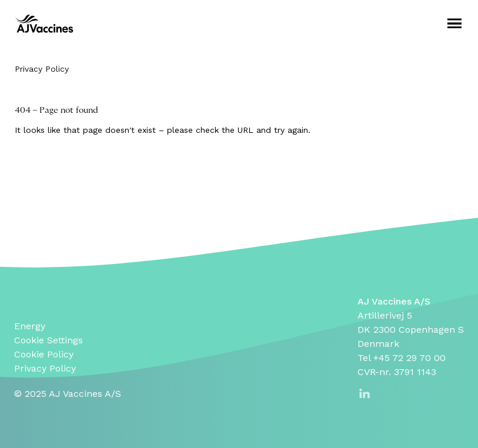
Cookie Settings (49, 340)
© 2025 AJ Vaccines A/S (68, 394)
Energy (30, 326)
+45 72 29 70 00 (410, 358)
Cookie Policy (44, 354)
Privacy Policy (42, 69)
